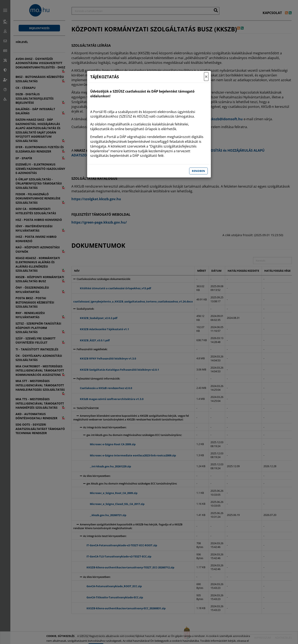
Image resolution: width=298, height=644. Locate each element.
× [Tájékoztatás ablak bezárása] (206, 77)
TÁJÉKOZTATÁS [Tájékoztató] (105, 77)
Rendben (198, 171)
